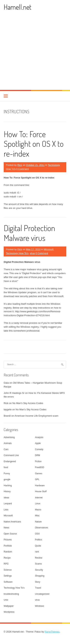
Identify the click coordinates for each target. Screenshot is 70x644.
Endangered (10, 461)
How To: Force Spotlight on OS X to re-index (34, 144)
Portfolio (8, 546)
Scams (38, 564)
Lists (6, 510)
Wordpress (9, 612)
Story (38, 582)
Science (8, 570)
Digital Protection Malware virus (29, 233)
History (7, 491)
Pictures (8, 540)
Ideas (6, 498)
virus (32, 253)
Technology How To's (17, 253)
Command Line (11, 455)
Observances (42, 528)
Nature (38, 522)
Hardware (40, 486)
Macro (38, 510)
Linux (38, 504)
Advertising (9, 437)
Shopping (40, 576)
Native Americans (12, 522)
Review (39, 558)
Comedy (39, 449)
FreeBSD (40, 467)
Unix (6, 600)
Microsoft (49, 249)
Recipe (7, 558)
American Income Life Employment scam (36, 416)
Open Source (10, 534)
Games (39, 474)
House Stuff (41, 491)
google (7, 479)
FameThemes (52, 632)
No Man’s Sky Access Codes (28, 403)
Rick (20, 165)
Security (39, 570)
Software (8, 582)
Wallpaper (9, 606)
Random (8, 552)
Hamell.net (17, 7)
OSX (37, 534)
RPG (6, 564)
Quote (38, 546)
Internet (39, 498)
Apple (38, 443)
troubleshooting (11, 594)
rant (37, 552)
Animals (8, 443)
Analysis (39, 437)
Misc (37, 516)
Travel (38, 588)
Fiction (38, 461)
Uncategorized (42, 594)
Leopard (8, 504)
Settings (8, 576)
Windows (40, 606)
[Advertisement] (35, 53)
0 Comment (22, 169)
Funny (7, 474)
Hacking (8, 486)
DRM (37, 455)
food (6, 467)
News (6, 528)
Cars (6, 449)
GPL (37, 479)
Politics (39, 540)
